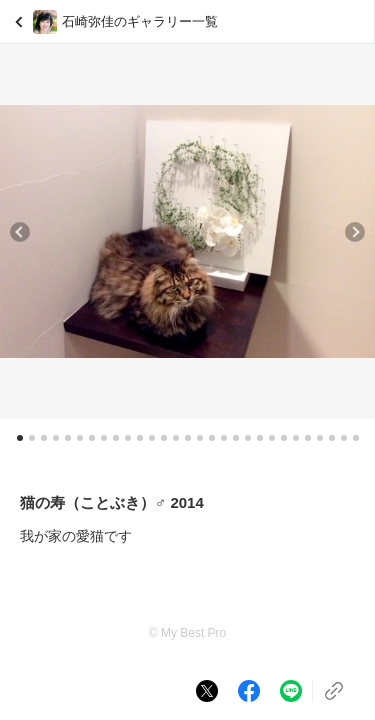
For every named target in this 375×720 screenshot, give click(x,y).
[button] (20, 232)
